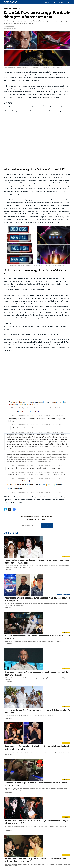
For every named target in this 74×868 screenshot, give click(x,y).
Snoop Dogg (55, 92)
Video (67, 2)
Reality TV (48, 2)
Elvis (58, 97)
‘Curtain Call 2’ (15, 80)
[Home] (10, 2)
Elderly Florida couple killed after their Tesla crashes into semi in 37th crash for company (34, 111)
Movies (61, 2)
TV (55, 2)
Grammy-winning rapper (19, 86)
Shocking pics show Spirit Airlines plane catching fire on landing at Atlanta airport (31, 334)
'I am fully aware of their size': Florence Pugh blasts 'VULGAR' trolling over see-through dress (35, 106)
